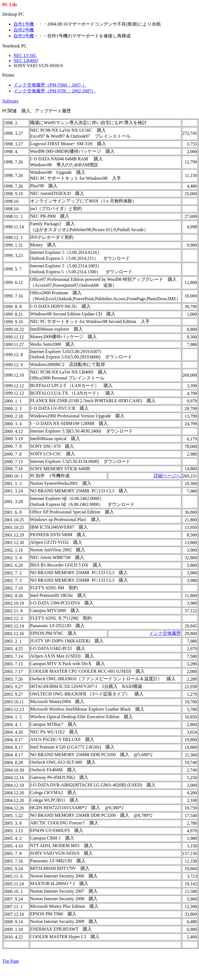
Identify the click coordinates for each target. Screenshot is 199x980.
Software (10, 101)
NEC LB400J (26, 61)
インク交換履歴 (165, 633)
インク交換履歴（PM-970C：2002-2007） (55, 91)
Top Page (11, 961)
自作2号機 (24, 30)
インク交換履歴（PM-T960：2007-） (50, 85)
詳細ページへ (167, 476)
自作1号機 (24, 24)
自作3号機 (24, 36)
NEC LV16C (25, 55)
